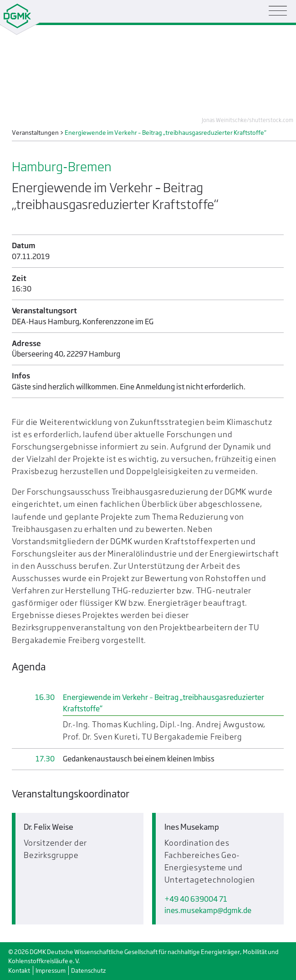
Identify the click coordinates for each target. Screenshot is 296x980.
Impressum (51, 970)
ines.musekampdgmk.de (208, 911)
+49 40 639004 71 (196, 899)
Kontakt (19, 970)
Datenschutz (88, 970)
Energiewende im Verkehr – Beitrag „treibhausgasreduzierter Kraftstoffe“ (163, 703)
